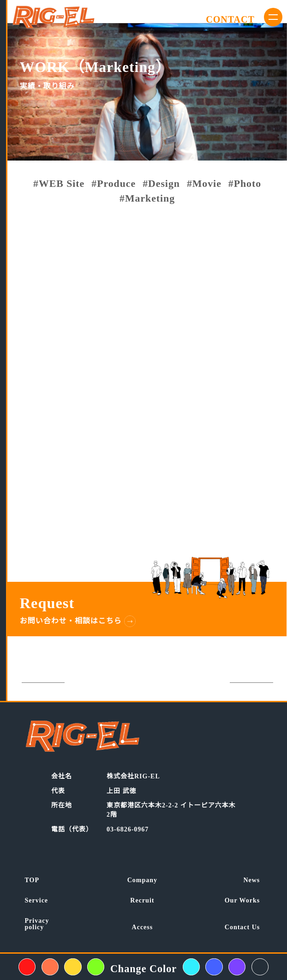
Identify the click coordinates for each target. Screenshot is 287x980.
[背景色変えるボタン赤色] (27, 967)
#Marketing (147, 199)
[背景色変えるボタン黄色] (73, 967)
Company (142, 880)
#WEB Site (59, 184)
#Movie (204, 184)
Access (143, 927)
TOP (32, 880)
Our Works (242, 901)
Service (37, 901)
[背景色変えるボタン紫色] (237, 967)
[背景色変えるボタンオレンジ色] (50, 967)
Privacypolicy (37, 924)
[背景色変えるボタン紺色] (260, 967)
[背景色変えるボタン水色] (191, 967)
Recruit (142, 901)
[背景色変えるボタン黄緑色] (96, 967)
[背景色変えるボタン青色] (214, 967)
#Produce (114, 184)
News (251, 880)
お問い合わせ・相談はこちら (71, 621)
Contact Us (242, 927)
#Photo (245, 184)
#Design (161, 184)
